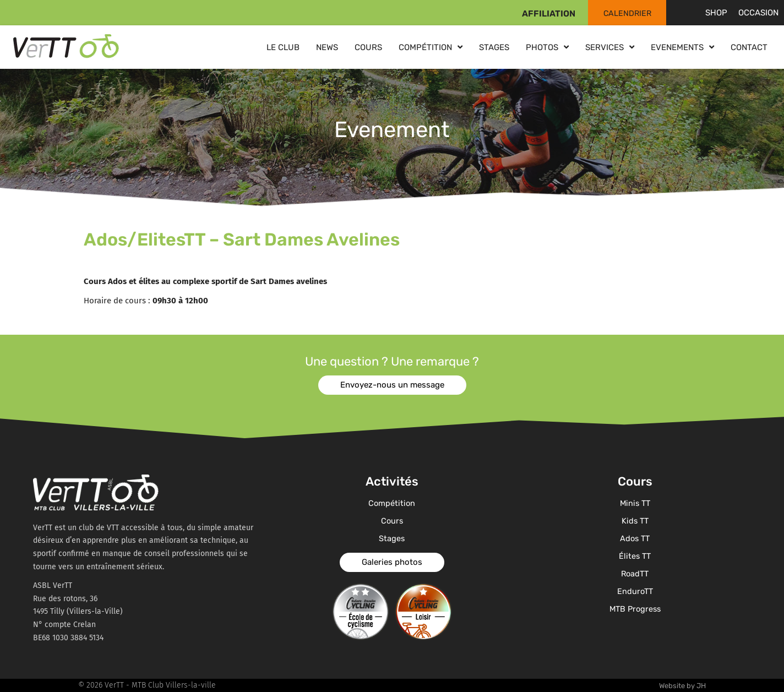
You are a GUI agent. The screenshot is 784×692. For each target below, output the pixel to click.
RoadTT (635, 574)
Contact (749, 47)
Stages (494, 47)
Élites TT (635, 556)
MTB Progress (635, 609)
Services (610, 47)
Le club (283, 47)
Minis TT (635, 503)
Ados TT (635, 538)
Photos (547, 47)
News (327, 47)
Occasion (758, 13)
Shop (716, 13)
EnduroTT (635, 591)
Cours (368, 47)
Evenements (682, 47)
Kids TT (635, 521)
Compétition (431, 47)
